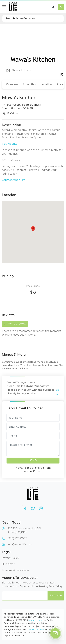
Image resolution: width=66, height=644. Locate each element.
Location (46, 84)
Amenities (29, 84)
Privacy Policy (10, 558)
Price (60, 84)
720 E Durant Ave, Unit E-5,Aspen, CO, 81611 (24, 530)
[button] (53, 7)
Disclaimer (8, 564)
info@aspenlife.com (20, 544)
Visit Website (10, 144)
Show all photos (19, 70)
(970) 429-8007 (17, 538)
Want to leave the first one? (19, 335)
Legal (6, 552)
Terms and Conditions (15, 570)
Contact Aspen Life (14, 180)
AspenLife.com (36, 620)
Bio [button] (58, 392)
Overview (12, 84)
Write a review (15, 324)
